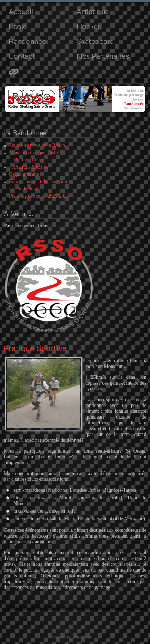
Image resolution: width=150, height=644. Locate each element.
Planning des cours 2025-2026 (39, 196)
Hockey (89, 26)
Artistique (93, 11)
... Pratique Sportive (29, 167)
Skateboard (95, 41)
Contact (22, 56)
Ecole (18, 26)
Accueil (21, 11)
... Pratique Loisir (26, 160)
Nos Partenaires (103, 56)
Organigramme (24, 174)
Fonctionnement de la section (38, 181)
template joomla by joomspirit (75, 637)
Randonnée (27, 41)
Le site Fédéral (24, 189)
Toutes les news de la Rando (37, 145)
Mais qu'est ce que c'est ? (34, 152)
